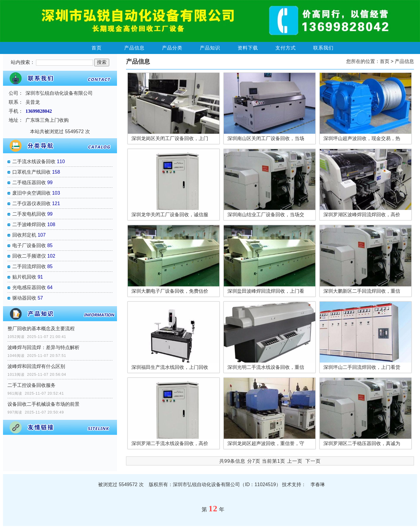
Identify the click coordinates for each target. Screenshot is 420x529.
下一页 (313, 461)
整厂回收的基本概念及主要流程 (41, 329)
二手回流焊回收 (29, 266)
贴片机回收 (24, 277)
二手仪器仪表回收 (31, 203)
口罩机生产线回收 (31, 172)
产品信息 (134, 48)
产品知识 (210, 48)
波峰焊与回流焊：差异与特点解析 (43, 347)
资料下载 (248, 48)
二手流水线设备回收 (34, 161)
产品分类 (172, 48)
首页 (97, 48)
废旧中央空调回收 (31, 193)
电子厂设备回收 (29, 245)
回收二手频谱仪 (29, 256)
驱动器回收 (24, 298)
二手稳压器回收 (29, 182)
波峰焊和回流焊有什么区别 (36, 366)
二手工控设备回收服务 (31, 385)
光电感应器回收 (29, 287)
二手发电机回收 (29, 214)
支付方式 (286, 48)
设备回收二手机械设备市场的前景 (43, 404)
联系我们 (323, 48)
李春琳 (318, 484)
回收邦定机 (24, 235)
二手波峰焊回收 (29, 224)
